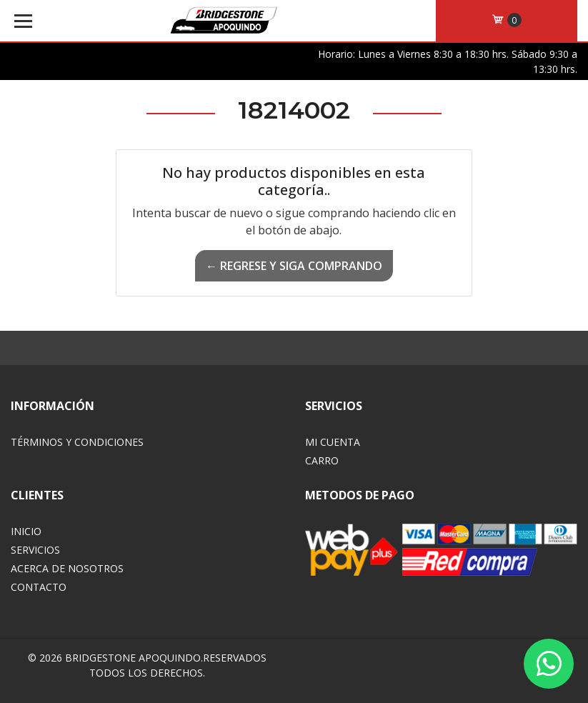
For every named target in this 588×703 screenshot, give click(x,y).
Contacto (39, 587)
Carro (322, 460)
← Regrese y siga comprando (294, 266)
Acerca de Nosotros (67, 568)
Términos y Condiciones (77, 442)
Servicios (35, 550)
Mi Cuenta (333, 442)
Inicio (26, 531)
